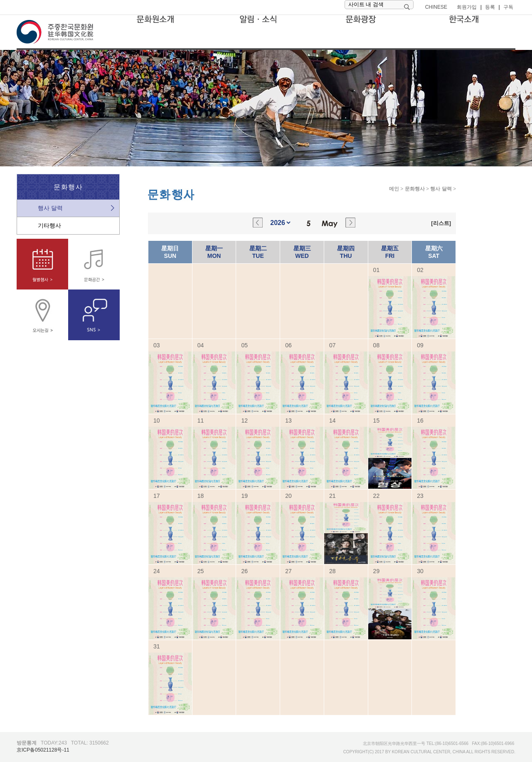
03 (157, 345)
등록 (490, 7)
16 (420, 421)
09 (420, 345)
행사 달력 (50, 208)
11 (201, 421)
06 (288, 345)
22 (377, 496)
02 (420, 270)
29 (377, 571)
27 (288, 571)
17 (157, 496)
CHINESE (436, 7)
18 (201, 496)
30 (420, 571)
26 (244, 571)
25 (201, 571)
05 (244, 345)
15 (377, 421)
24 (157, 571)
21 (332, 496)
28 (332, 571)
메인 (394, 189)
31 (157, 646)
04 (201, 345)
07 (332, 345)
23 (420, 496)
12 (244, 421)
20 (288, 496)
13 (288, 421)
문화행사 (415, 189)
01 (377, 270)
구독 (508, 7)
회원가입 (467, 7)
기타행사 (49, 225)
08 (377, 345)
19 (244, 496)
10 (157, 421)
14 (332, 421)
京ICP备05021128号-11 (43, 750)
